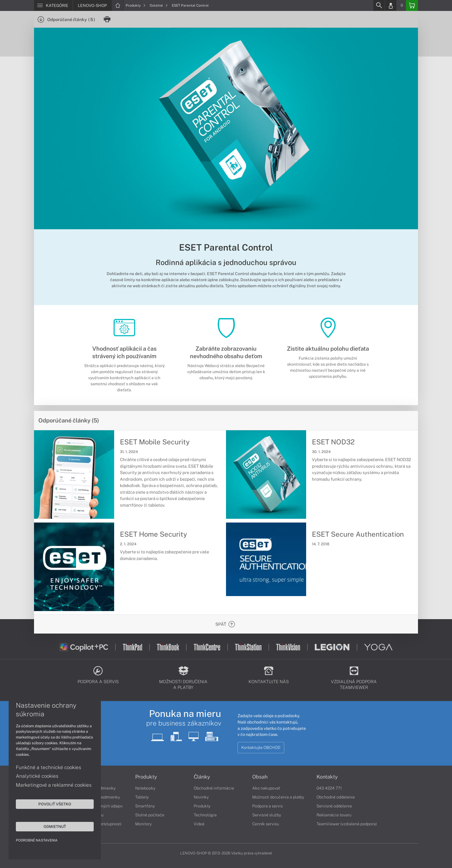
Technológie (205, 815)
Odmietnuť (55, 826)
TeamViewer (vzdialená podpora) (347, 824)
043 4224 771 (329, 788)
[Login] (391, 5)
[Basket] (412, 5)
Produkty (136, 5)
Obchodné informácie (214, 788)
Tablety (142, 797)
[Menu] (53, 5)
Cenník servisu (266, 824)
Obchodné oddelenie (336, 797)
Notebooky (145, 788)
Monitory (143, 824)
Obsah (260, 777)
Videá (199, 824)
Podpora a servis (268, 806)
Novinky (201, 797)
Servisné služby (267, 815)
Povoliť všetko (55, 804)
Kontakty (327, 777)
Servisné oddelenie (334, 806)
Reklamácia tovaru (334, 815)
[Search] (379, 5)
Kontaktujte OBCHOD (261, 747)
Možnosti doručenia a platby (278, 797)
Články (202, 777)
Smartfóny (145, 806)
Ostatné (159, 5)
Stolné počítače (150, 815)
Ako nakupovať (266, 788)
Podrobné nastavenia (37, 840)
